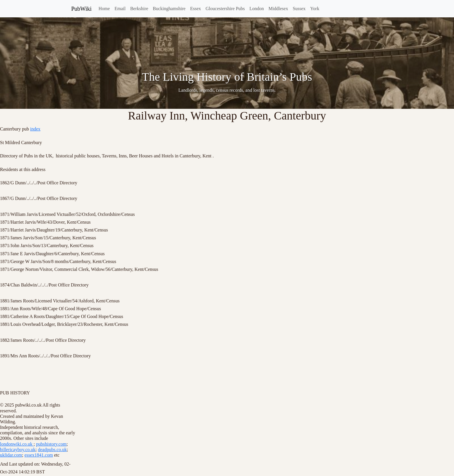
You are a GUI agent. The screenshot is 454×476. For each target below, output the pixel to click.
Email (120, 9)
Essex (196, 9)
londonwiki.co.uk (17, 444)
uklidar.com (11, 455)
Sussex (299, 9)
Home (104, 9)
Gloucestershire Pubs (225, 9)
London (257, 9)
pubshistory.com (51, 444)
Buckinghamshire (169, 9)
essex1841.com (39, 455)
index (35, 129)
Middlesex (278, 9)
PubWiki (81, 9)
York (315, 9)
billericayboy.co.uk (18, 450)
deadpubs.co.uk (52, 450)
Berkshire (139, 9)
